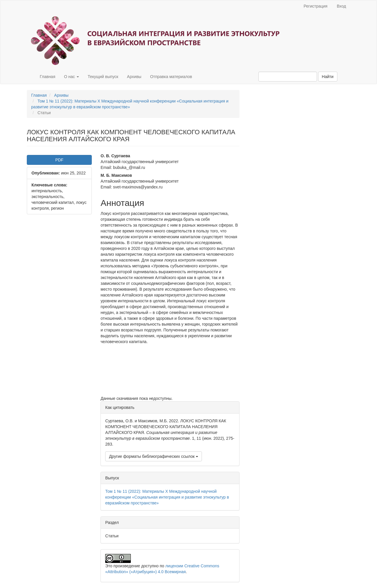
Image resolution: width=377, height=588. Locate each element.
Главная (47, 77)
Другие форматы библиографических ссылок (153, 456)
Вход (341, 6)
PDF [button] (59, 160)
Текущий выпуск (103, 77)
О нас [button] (72, 77)
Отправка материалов (171, 77)
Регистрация (316, 6)
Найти (328, 77)
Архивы (134, 77)
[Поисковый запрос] (288, 77)
